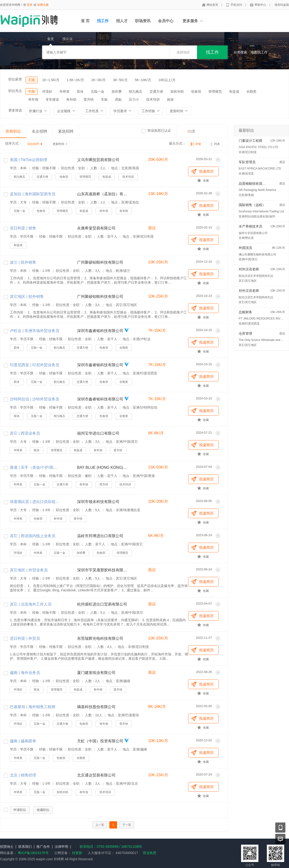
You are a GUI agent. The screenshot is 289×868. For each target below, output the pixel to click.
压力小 (134, 99)
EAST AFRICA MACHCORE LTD (260, 169)
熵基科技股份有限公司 (96, 707)
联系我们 (25, 847)
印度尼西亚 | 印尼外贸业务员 (35, 365)
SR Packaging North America (257, 190)
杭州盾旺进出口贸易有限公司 (102, 604)
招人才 (122, 21)
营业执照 (150, 853)
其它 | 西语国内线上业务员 (33, 536)
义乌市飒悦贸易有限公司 (98, 160)
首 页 (85, 21)
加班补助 (177, 91)
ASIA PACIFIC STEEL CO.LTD (258, 147)
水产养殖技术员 (250, 226)
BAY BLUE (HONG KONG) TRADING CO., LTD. (102, 467)
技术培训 (153, 99)
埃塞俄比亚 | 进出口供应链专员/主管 (41, 502)
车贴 (104, 99)
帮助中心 (261, 5)
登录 (30, 5)
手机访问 (237, 5)
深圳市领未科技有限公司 (98, 502)
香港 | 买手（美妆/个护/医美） (36, 467)
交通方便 (156, 91)
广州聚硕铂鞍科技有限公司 (100, 262)
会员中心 (166, 21)
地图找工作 (259, 52)
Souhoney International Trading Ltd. (262, 211)
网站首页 (213, 5)
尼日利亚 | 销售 (23, 228)
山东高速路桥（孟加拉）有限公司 (102, 194)
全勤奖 (251, 91)
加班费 (117, 91)
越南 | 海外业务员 (25, 673)
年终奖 (65, 91)
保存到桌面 (282, 5)
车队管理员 (247, 162)
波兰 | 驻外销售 (23, 262)
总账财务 (245, 312)
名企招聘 (39, 131)
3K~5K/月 (120, 80)
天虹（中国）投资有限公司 (100, 741)
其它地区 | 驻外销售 (27, 297)
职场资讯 (143, 21)
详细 (198, 144)
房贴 (118, 99)
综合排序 (33, 144)
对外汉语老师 (249, 269)
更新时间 (59, 144)
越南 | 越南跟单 (23, 741)
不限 (32, 80)
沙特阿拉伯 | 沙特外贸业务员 (35, 399)
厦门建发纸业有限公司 (96, 673)
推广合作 (43, 847)
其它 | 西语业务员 (25, 433)
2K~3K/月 (99, 80)
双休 (80, 91)
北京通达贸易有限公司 (96, 775)
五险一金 (98, 91)
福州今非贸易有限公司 (253, 233)
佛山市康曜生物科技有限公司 (257, 255)
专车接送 (52, 99)
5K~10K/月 (143, 80)
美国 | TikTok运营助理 (29, 160)
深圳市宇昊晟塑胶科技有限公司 (102, 570)
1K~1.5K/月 (51, 80)
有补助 (71, 99)
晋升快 (89, 99)
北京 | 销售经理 (23, 775)
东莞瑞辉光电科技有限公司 (100, 638)
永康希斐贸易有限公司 (96, 228)
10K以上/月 (167, 80)
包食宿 (196, 91)
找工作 (103, 21)
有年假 (33, 99)
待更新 (77, 853)
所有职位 (13, 131)
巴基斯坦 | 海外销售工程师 (33, 707)
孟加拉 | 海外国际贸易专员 (33, 194)
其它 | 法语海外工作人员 (31, 604)
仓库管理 (245, 333)
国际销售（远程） (252, 205)
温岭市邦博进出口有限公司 (100, 536)
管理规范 (215, 91)
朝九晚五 (136, 91)
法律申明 (61, 847)
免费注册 (43, 5)
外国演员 (245, 248)
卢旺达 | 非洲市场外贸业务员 (35, 331)
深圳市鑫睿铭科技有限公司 (100, 331)
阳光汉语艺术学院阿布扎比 (256, 276)
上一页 (100, 825)
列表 (217, 144)
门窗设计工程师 (250, 141)
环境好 (47, 91)
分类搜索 (240, 52)
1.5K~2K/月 (75, 80)
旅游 (170, 99)
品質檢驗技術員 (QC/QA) (257, 183)
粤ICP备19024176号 (33, 853)
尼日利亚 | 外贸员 (25, 638)
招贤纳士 (7, 847)
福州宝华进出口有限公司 (98, 433)
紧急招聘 (66, 131)
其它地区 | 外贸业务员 (29, 570)
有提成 (234, 91)
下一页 (127, 825)
